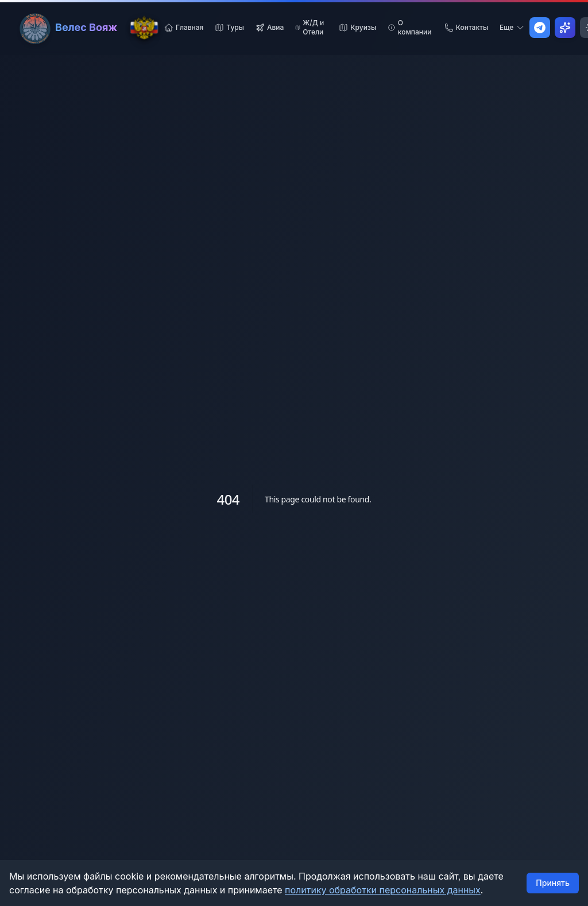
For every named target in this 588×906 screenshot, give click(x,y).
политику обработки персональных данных (383, 890)
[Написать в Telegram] (540, 28)
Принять (553, 883)
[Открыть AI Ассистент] (565, 28)
